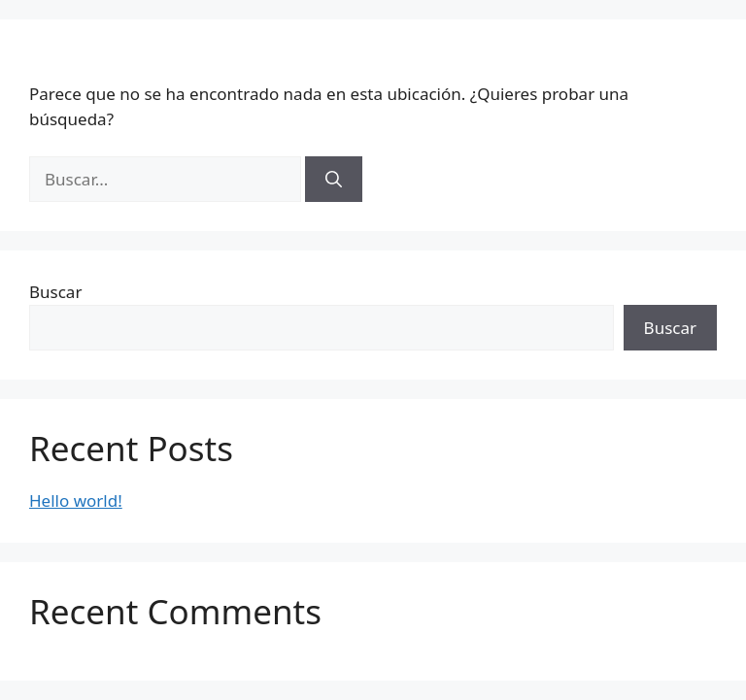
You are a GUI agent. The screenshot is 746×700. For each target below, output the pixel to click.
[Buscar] (334, 180)
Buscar (55, 292)
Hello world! (76, 500)
